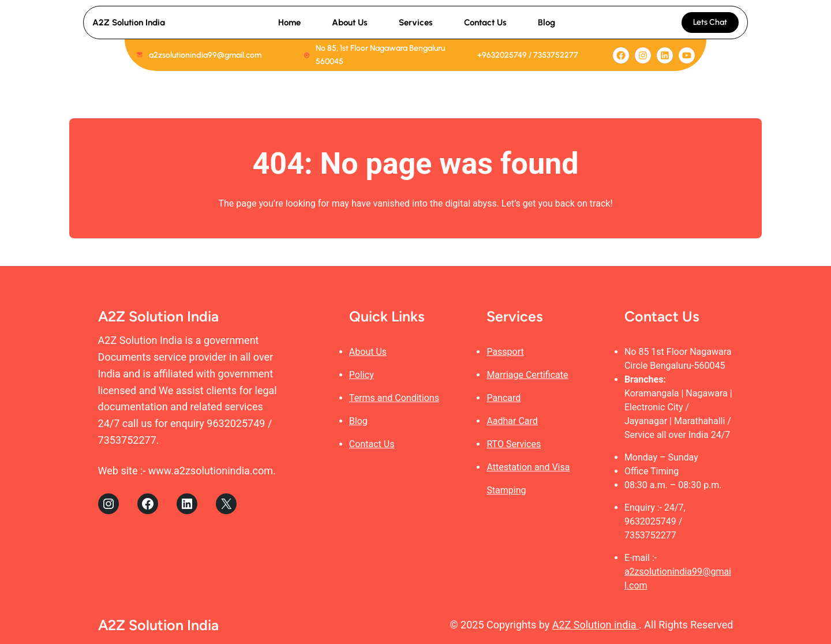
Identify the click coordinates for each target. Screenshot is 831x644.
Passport (505, 352)
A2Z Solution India (129, 23)
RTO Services (514, 444)
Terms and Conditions (394, 398)
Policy (362, 375)
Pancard (504, 398)
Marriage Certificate (527, 375)
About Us (368, 352)
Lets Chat (710, 22)
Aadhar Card (512, 421)
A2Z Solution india (596, 625)
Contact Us (372, 444)
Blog (358, 421)
